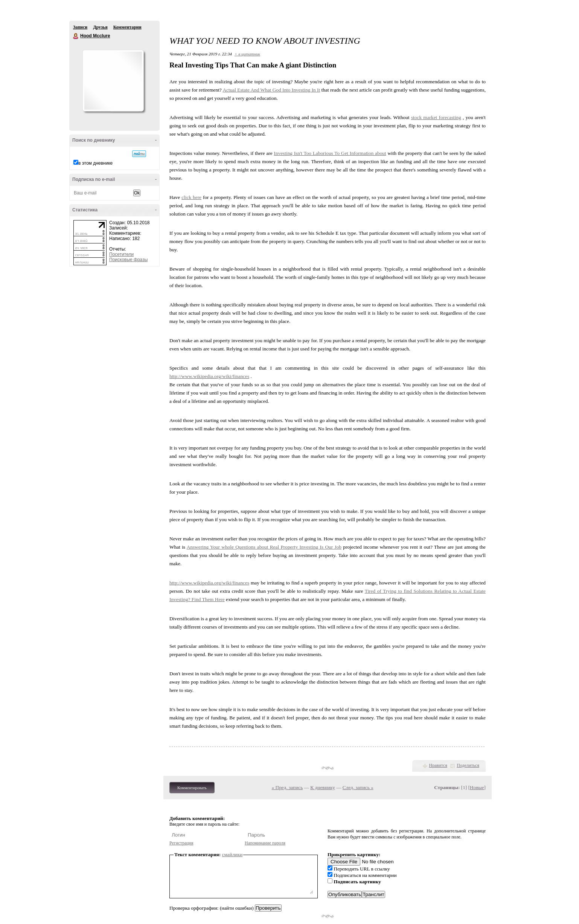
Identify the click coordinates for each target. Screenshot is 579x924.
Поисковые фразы (128, 260)
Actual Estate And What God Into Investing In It (271, 90)
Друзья (100, 27)
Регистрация (181, 843)
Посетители (121, 254)
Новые (477, 787)
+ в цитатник (247, 54)
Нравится (438, 765)
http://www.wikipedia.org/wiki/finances (209, 376)
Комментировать (192, 788)
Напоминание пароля (265, 843)
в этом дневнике (95, 163)
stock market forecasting (436, 117)
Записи (80, 27)
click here (191, 197)
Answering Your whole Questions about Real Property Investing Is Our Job (264, 547)
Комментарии (127, 27)
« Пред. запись (287, 787)
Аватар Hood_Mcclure (113, 81)
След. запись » (358, 787)
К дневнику (323, 787)
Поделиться (468, 765)
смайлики (232, 854)
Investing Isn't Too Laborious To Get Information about (330, 153)
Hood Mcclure (76, 36)
